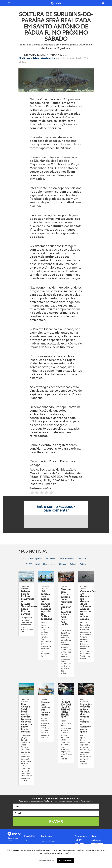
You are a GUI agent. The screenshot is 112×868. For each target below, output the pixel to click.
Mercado (63, 564)
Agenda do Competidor (33, 559)
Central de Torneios (66, 559)
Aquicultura (50, 559)
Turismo (83, 564)
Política (73, 564)
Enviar (56, 822)
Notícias (25, 58)
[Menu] (9, 3)
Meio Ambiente (45, 58)
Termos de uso (48, 841)
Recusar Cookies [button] (47, 860)
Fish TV (29, 564)
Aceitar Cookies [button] (66, 860)
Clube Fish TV (83, 559)
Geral (37, 564)
